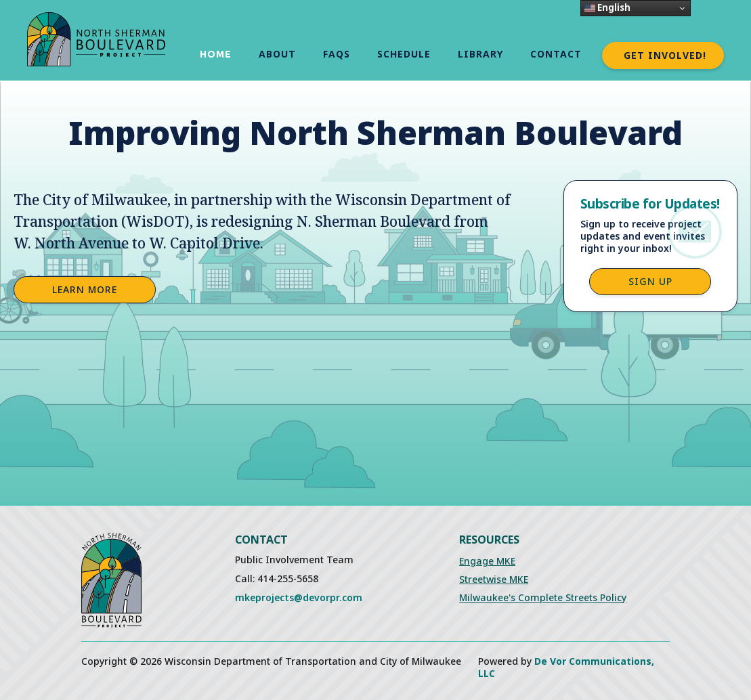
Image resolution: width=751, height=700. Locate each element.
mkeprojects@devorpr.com (299, 598)
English (607, 7)
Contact (556, 54)
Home (216, 54)
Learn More (85, 289)
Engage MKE (487, 561)
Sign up (650, 281)
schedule (404, 54)
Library (480, 54)
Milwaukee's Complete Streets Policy (543, 597)
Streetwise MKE (494, 579)
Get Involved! (665, 55)
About (277, 54)
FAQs (337, 54)
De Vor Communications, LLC (566, 667)
